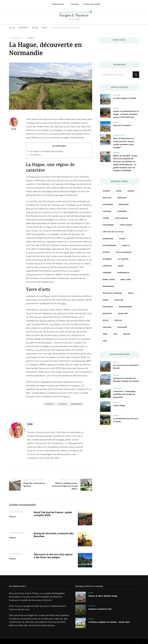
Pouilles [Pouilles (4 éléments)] (119, 300)
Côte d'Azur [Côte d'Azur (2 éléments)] (126, 225)
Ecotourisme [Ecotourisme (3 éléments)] (109, 245)
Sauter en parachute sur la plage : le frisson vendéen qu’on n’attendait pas (126, 114)
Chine (91, 593)
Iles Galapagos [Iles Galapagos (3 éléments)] (124, 252)
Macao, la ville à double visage (103, 596)
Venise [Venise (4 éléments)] (126, 334)
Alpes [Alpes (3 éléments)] (119, 191)
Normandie (76, 404)
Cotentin (49, 404)
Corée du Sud (119, 135)
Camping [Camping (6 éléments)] (107, 211)
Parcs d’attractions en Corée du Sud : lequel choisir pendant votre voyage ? (124, 143)
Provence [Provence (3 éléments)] (108, 307)
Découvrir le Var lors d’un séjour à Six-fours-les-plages (53, 556)
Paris (64, 303)
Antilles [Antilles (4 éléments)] (107, 198)
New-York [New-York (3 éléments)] (126, 280)
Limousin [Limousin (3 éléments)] (107, 266)
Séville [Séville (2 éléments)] (118, 320)
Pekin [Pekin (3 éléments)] (106, 300)
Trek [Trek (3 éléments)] (105, 334)
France (31, 38)
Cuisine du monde (92, 4)
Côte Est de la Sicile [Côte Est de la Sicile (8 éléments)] (113, 232)
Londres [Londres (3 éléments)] (107, 273)
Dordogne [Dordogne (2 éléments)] (108, 239)
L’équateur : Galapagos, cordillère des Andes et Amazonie (124, 394)
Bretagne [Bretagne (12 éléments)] (124, 204)
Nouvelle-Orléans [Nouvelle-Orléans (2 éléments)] (112, 293)
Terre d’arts (35, 155)
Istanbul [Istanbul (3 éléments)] (107, 259)
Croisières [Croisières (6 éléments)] (108, 225)
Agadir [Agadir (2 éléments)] (106, 191)
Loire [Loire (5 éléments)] (120, 266)
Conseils (75, 4)
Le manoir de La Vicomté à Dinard (126, 367)
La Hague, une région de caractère (47, 151)
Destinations (58, 4)
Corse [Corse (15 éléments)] (106, 218)
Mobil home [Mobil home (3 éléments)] (109, 280)
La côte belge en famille (125, 98)
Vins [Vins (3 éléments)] (105, 341)
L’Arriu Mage (119, 405)
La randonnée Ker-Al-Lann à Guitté (126, 420)
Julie (14, 124)
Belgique (117, 95)
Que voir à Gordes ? (122, 125)
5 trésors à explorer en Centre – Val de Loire (109, 622)
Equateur (117, 388)
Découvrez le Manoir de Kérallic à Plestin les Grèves (126, 380)
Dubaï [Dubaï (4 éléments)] (122, 239)
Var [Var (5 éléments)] (115, 334)
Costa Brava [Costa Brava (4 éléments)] (121, 218)
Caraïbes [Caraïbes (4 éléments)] (122, 211)
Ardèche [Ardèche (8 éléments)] (122, 198)
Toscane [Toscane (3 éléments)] (107, 327)
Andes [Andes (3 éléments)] (131, 191)
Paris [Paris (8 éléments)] (131, 293)
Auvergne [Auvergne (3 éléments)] (108, 204)
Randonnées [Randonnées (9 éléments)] (125, 307)
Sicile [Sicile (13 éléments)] (106, 320)
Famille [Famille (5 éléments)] (126, 245)
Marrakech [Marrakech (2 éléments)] (123, 273)
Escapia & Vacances (74, 15)
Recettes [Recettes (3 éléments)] (107, 314)
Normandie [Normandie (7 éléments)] (108, 286)
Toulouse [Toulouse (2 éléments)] (122, 327)
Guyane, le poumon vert (100, 609)
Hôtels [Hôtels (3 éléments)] (106, 252)
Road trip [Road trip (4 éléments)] (123, 314)
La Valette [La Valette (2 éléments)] (123, 259)
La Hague (62, 404)
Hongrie (116, 152)
